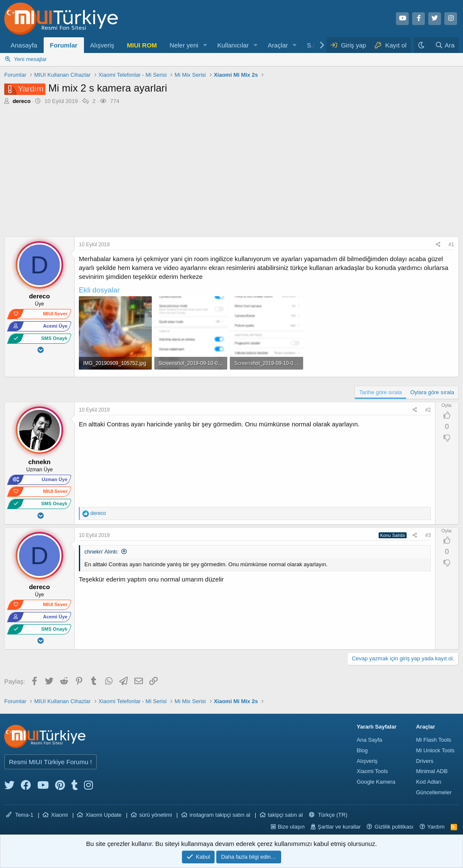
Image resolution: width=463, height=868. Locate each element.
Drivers (425, 761)
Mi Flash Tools (434, 740)
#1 (451, 245)
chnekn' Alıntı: (102, 552)
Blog (362, 750)
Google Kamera (376, 782)
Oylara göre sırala (432, 392)
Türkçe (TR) (328, 815)
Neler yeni (184, 45)
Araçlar (278, 45)
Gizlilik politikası (394, 827)
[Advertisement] (231, 173)
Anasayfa (24, 45)
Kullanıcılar (233, 45)
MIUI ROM (142, 45)
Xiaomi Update (103, 815)
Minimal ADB (432, 771)
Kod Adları (429, 782)
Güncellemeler (434, 792)
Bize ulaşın (291, 827)
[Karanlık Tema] (422, 45)
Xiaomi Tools (372, 771)
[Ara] (445, 45)
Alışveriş (102, 45)
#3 (428, 535)
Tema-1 (20, 815)
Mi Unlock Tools (435, 750)
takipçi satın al (285, 815)
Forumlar (64, 45)
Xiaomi (59, 815)
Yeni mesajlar (31, 59)
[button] (205, 45)
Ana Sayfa (369, 740)
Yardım (436, 827)
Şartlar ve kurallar (339, 827)
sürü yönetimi (155, 815)
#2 (428, 410)
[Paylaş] (439, 245)
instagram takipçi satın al (220, 815)
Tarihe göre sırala (380, 392)
